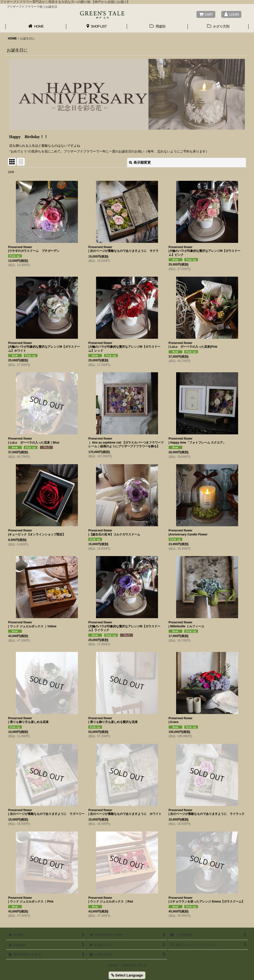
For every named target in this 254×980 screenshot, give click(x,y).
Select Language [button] (127, 975)
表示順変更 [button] (140, 162)
